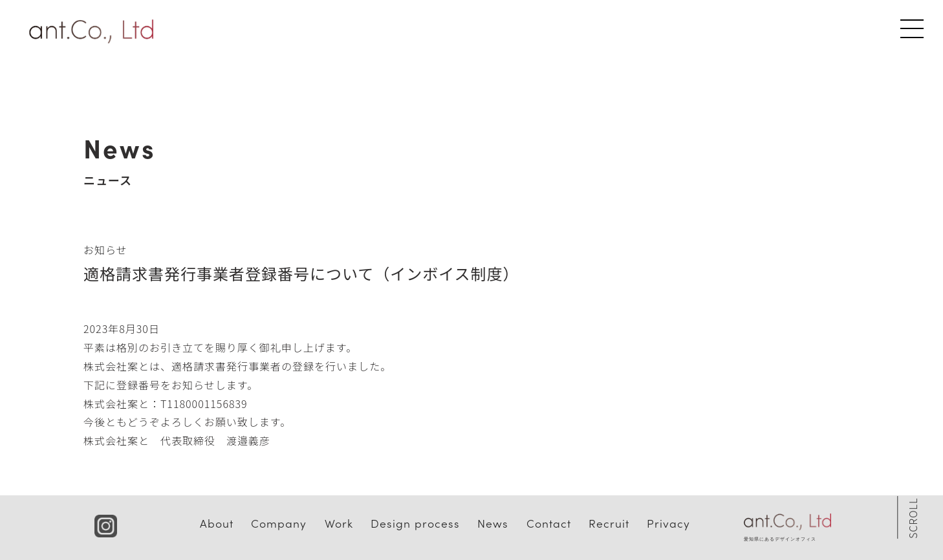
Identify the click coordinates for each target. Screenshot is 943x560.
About (217, 523)
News (493, 523)
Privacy (668, 523)
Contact (549, 523)
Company (279, 523)
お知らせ (105, 250)
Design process (415, 523)
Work (339, 523)
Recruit (609, 523)
